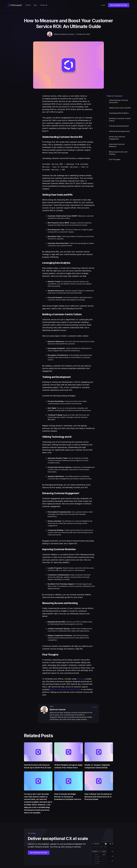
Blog (35, 5)
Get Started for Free (39, 852)
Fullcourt (80, 678)
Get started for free (119, 5)
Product (28, 5)
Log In (103, 5)
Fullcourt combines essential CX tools (66, 689)
